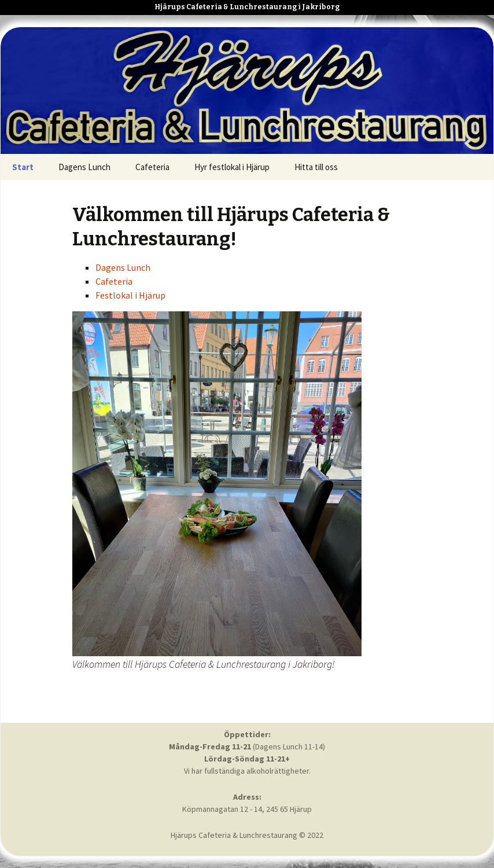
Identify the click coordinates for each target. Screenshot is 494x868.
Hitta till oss (316, 167)
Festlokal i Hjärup (130, 295)
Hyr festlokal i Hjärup (232, 167)
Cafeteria (152, 167)
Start (23, 167)
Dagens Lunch (84, 167)
